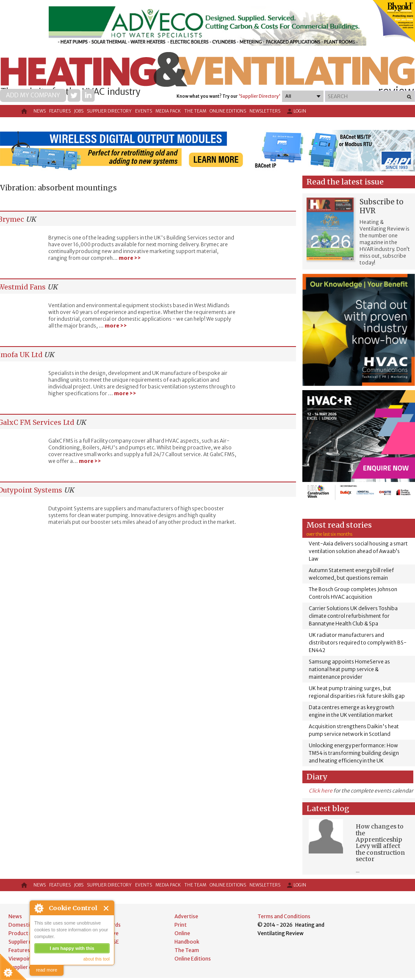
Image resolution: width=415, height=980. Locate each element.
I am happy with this (72, 948)
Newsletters (265, 111)
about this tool (97, 959)
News (40, 111)
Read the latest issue (345, 182)
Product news (25, 933)
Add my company (33, 95)
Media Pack (168, 111)
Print (181, 925)
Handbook (187, 942)
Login (296, 111)
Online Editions (228, 111)
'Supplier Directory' (259, 96)
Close (107, 908)
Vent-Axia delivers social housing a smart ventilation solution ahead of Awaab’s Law (358, 551)
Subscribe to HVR (382, 206)
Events (144, 111)
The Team (195, 111)
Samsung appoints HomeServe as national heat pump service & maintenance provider (349, 669)
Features (60, 111)
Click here (321, 791)
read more (47, 970)
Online (182, 933)
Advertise (186, 916)
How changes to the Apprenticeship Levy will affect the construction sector (380, 843)
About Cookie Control (39, 908)
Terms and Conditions (284, 916)
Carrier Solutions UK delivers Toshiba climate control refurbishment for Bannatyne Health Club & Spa (353, 616)
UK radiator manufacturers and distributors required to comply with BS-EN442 (358, 643)
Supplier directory (109, 111)
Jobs (79, 111)
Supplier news (25, 942)
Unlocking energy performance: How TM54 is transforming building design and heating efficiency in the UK (354, 753)
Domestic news (27, 925)
